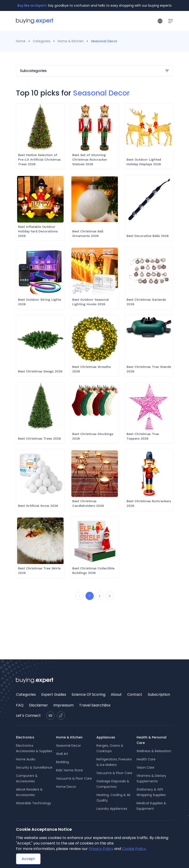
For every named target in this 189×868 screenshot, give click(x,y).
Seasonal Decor (69, 746)
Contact (135, 694)
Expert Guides (54, 694)
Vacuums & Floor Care (74, 778)
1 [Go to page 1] (89, 596)
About (116, 694)
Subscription (159, 694)
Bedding (62, 762)
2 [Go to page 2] (100, 596)
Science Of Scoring (88, 694)
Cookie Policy (134, 849)
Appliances (106, 737)
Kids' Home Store (69, 770)
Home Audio (26, 759)
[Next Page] (110, 596)
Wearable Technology (34, 803)
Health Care (146, 759)
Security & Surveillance (34, 767)
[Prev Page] (80, 596)
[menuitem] (26, 695)
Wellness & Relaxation (154, 751)
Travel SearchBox (95, 705)
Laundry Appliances (112, 809)
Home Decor (66, 787)
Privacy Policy (101, 849)
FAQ (20, 705)
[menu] (95, 700)
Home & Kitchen (71, 41)
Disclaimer (38, 705)
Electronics (25, 737)
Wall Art (62, 754)
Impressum (63, 705)
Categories (42, 41)
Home (21, 41)
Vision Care (145, 767)
